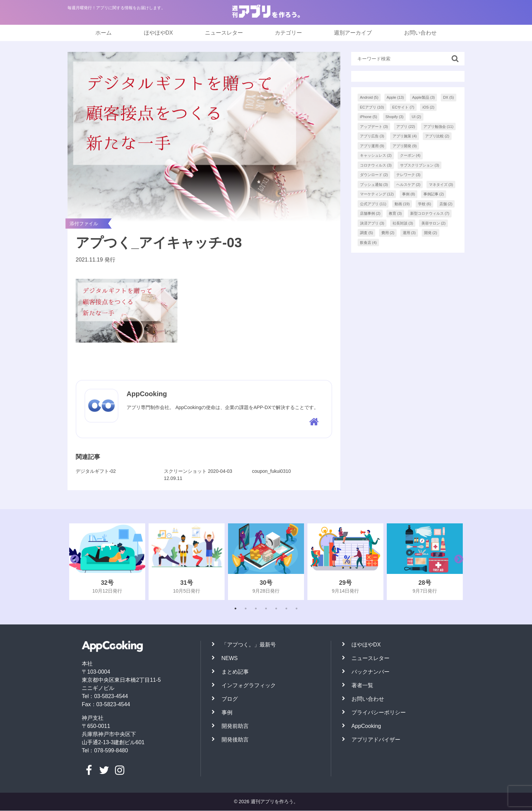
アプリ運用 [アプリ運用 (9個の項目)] (372, 146)
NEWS (230, 659)
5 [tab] (276, 609)
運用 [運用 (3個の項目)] (409, 233)
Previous (73, 562)
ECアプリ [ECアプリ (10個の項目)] (372, 107)
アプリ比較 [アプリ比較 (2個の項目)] (437, 136)
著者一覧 (362, 686)
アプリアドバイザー (376, 740)
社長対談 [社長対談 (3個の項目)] (403, 223)
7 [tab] (297, 609)
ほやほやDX (158, 33)
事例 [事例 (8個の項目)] (409, 194)
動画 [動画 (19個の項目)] (402, 204)
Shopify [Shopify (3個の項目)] (394, 117)
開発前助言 (235, 726)
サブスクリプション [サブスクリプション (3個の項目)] (420, 165)
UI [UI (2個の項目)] (417, 117)
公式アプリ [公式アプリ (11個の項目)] (373, 204)
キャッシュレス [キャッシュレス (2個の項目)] (376, 155)
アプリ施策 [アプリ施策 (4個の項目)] (405, 136)
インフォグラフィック (249, 686)
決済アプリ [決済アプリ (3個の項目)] (372, 223)
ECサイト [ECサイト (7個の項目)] (403, 107)
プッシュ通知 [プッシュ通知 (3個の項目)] (374, 185)
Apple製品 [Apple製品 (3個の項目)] (424, 97)
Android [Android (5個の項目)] (369, 97)
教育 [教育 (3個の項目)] (395, 213)
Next (457, 562)
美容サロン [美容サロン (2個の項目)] (434, 223)
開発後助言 (235, 740)
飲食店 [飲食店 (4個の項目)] (368, 243)
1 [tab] (235, 609)
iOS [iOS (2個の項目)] (428, 107)
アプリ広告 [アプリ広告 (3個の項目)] (372, 136)
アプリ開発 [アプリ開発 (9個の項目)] (405, 146)
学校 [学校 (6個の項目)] (425, 204)
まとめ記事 (235, 672)
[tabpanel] (107, 562)
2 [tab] (246, 609)
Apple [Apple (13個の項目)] (395, 97)
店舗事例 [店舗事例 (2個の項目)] (370, 213)
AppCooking (366, 726)
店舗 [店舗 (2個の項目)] (446, 204)
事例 (227, 713)
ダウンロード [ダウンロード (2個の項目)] (374, 175)
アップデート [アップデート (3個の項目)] (374, 127)
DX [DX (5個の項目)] (449, 97)
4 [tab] (266, 609)
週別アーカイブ (353, 33)
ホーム (103, 33)
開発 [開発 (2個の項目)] (431, 233)
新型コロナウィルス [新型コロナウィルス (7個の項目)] (430, 213)
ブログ (230, 699)
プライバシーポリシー (379, 713)
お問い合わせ (420, 33)
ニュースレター (224, 33)
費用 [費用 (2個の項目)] (388, 233)
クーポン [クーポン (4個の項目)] (410, 155)
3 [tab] (256, 609)
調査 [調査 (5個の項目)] (367, 233)
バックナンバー (370, 672)
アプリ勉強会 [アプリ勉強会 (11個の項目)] (439, 127)
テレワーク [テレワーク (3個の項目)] (408, 175)
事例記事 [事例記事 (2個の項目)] (434, 194)
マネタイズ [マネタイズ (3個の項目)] (441, 185)
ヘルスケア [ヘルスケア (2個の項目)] (408, 185)
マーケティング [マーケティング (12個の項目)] (377, 194)
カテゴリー (288, 33)
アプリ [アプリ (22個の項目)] (406, 127)
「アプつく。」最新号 (249, 645)
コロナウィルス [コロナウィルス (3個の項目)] (376, 165)
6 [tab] (286, 609)
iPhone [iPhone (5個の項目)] (369, 117)
